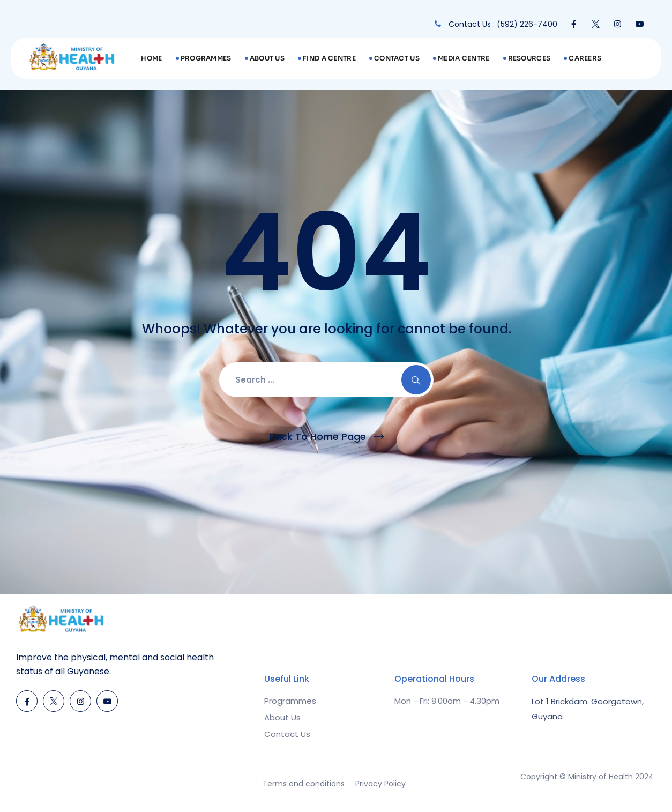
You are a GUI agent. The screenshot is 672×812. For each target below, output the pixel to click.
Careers (585, 58)
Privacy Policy (380, 784)
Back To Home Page (318, 437)
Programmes (206, 58)
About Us (267, 58)
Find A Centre (329, 58)
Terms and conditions (304, 784)
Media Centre (464, 58)
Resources (529, 58)
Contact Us (397, 58)
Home (151, 58)
